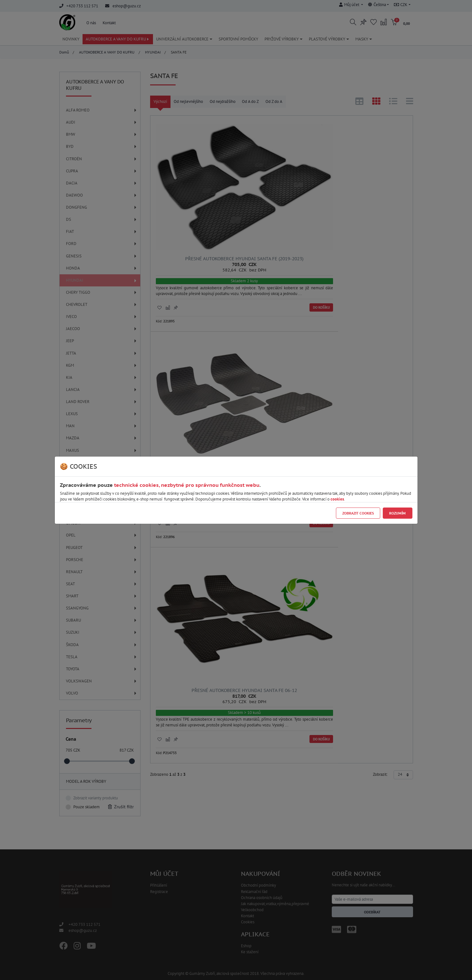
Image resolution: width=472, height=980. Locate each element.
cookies (337, 499)
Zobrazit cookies (358, 513)
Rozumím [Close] (397, 513)
